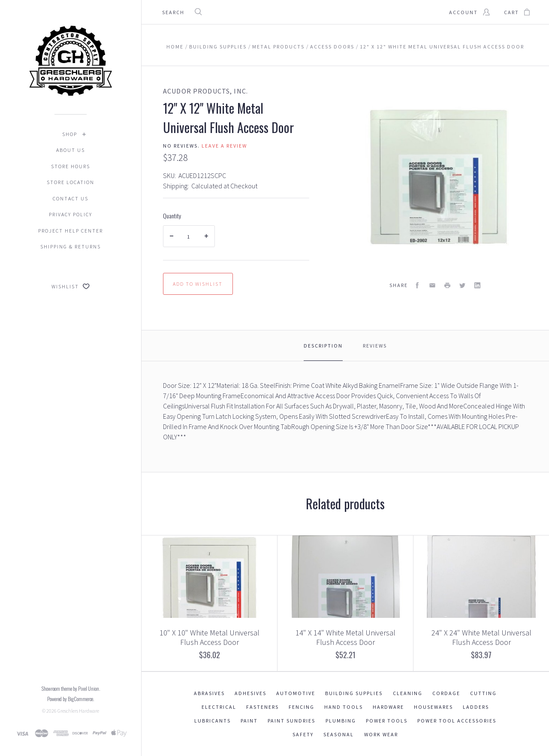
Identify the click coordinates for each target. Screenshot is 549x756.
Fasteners (262, 707)
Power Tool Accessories (457, 721)
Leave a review (224, 146)
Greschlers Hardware (78, 711)
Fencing (302, 707)
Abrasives (209, 693)
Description (323, 346)
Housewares (433, 707)
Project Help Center (71, 231)
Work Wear (381, 734)
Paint (249, 721)
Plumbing (341, 721)
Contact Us (71, 198)
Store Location (71, 182)
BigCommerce (80, 699)
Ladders (476, 707)
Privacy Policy (71, 214)
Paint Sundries (291, 721)
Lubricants (213, 721)
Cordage (446, 693)
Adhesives (250, 693)
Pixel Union (89, 688)
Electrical (219, 707)
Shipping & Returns (71, 246)
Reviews (375, 346)
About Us (71, 150)
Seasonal (339, 734)
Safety (303, 734)
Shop (70, 134)
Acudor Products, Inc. (205, 91)
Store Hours (71, 166)
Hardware (388, 707)
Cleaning (408, 693)
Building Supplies (354, 693)
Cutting (483, 693)
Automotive (296, 693)
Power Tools (387, 721)
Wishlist (71, 286)
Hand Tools (344, 707)
